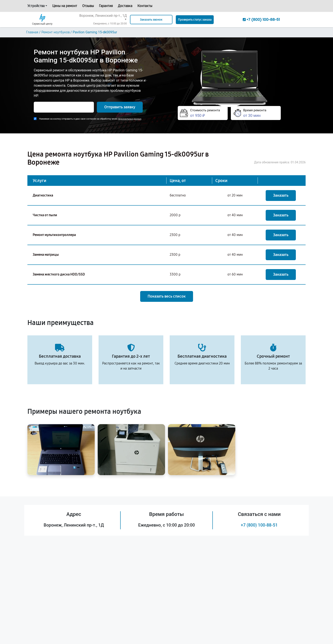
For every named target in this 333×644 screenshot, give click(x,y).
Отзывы (88, 6)
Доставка (125, 6)
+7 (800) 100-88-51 (259, 525)
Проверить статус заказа (195, 20)
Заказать (281, 195)
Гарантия (106, 6)
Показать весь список (167, 296)
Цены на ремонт (65, 6)
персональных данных (130, 119)
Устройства (36, 6)
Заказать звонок (151, 20)
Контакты (145, 6)
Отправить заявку (120, 107)
